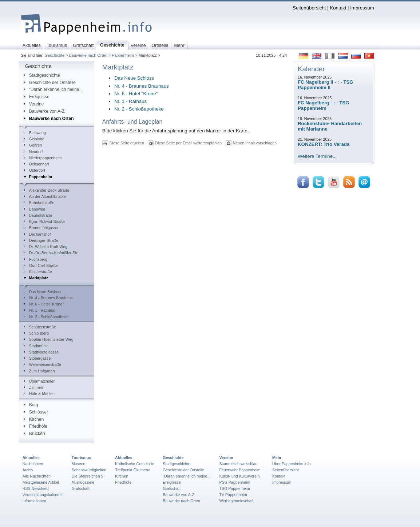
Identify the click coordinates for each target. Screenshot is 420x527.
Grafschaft (81, 488)
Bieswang (35, 133)
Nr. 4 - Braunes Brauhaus (48, 298)
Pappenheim (123, 55)
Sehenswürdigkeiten (89, 470)
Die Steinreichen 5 (88, 476)
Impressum (362, 8)
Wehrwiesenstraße (42, 364)
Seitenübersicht (309, 8)
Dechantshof (37, 234)
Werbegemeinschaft (236, 501)
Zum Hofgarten (39, 371)
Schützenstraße (40, 327)
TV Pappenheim (233, 495)
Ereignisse (37, 97)
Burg (31, 405)
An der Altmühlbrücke (45, 196)
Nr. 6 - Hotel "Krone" (44, 304)
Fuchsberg (35, 259)
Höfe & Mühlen (39, 394)
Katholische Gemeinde (134, 464)
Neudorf (33, 152)
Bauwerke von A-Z (44, 111)
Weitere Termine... (317, 156)
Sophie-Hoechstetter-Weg (49, 339)
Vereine (34, 104)
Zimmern (34, 387)
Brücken (34, 434)
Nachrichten (33, 464)
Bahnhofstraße (39, 203)
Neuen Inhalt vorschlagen (255, 143)
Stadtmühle (36, 346)
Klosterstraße (38, 272)
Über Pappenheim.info (292, 464)
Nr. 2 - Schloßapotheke (46, 317)
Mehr (277, 458)
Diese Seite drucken (127, 143)
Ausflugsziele (83, 482)
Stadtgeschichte (42, 75)
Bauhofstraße (38, 215)
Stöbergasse (37, 358)
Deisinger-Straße (41, 240)
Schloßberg (36, 333)
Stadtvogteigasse (41, 352)
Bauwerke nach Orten (88, 55)
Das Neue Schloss (42, 292)
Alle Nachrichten (37, 476)
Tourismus (81, 458)
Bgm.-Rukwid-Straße (44, 221)
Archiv (28, 470)
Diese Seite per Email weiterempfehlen (188, 143)
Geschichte (55, 55)
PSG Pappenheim (235, 482)
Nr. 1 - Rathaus (39, 310)
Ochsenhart (36, 164)
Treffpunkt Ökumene (132, 470)
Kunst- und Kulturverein (239, 476)
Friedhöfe (35, 426)
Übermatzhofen (40, 381)
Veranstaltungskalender (43, 495)
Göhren (33, 145)
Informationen (34, 501)
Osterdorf (34, 170)
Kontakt (338, 8)
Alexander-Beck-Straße (46, 190)
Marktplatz (36, 278)
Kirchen (34, 419)
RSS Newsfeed (36, 488)
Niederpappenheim (43, 158)
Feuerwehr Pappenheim (240, 470)
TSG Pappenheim (234, 488)
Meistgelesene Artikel (41, 482)
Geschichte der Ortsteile (50, 83)
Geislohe (34, 139)
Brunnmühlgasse (41, 228)
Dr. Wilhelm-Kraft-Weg (45, 247)
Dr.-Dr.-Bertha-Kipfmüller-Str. (51, 253)
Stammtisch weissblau (238, 464)
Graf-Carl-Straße (41, 266)
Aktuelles (31, 458)
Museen (79, 464)
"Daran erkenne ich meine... (53, 89)
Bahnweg (34, 209)
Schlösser (36, 412)
